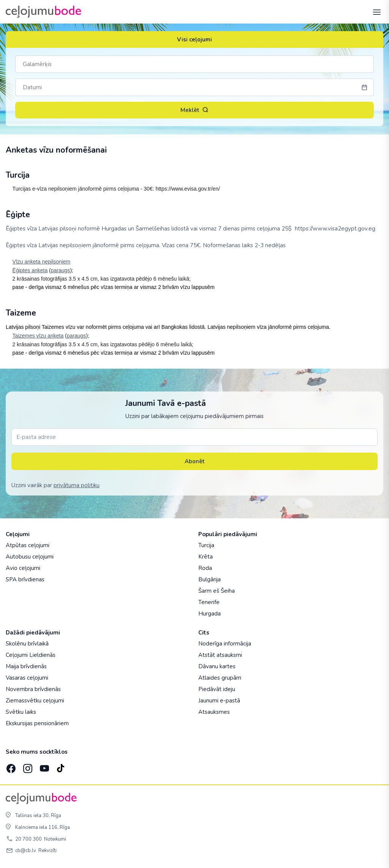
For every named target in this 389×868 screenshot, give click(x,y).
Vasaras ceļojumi (27, 678)
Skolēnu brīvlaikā (27, 644)
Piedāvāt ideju (217, 689)
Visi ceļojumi (194, 39)
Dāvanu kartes (217, 666)
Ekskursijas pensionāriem (37, 723)
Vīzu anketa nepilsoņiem (42, 262)
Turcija (206, 545)
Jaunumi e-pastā (219, 701)
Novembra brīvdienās (33, 689)
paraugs (61, 270)
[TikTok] (60, 766)
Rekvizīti (47, 851)
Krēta (206, 557)
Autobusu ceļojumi (30, 557)
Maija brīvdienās (26, 666)
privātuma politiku (77, 485)
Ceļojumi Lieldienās (31, 655)
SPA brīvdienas (25, 579)
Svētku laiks (21, 712)
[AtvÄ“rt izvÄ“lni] (375, 12)
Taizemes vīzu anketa (38, 336)
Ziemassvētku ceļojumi (35, 701)
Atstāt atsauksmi (220, 655)
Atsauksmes (214, 712)
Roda (205, 568)
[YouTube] (44, 766)
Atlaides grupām (220, 678)
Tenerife (209, 602)
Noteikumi (55, 839)
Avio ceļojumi (23, 568)
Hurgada (210, 614)
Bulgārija (210, 579)
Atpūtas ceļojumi (28, 545)
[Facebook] (10, 766)
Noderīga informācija (225, 644)
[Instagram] (27, 766)
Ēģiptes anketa (30, 270)
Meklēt (194, 110)
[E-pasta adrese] (194, 437)
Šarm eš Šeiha (217, 591)
